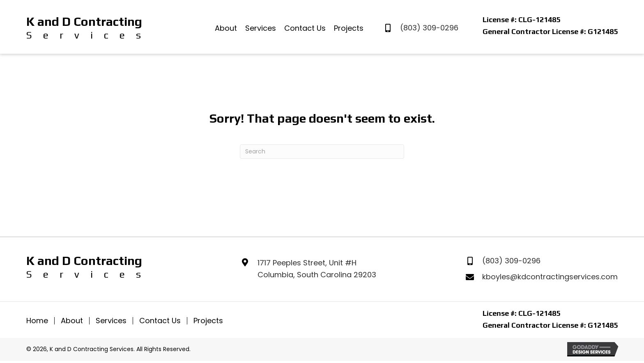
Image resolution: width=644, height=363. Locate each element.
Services (111, 321)
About (72, 321)
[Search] (322, 152)
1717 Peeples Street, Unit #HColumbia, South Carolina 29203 (317, 269)
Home (37, 321)
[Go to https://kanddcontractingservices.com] (84, 28)
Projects (208, 321)
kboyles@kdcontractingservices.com (550, 277)
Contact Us (160, 321)
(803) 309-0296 (429, 28)
